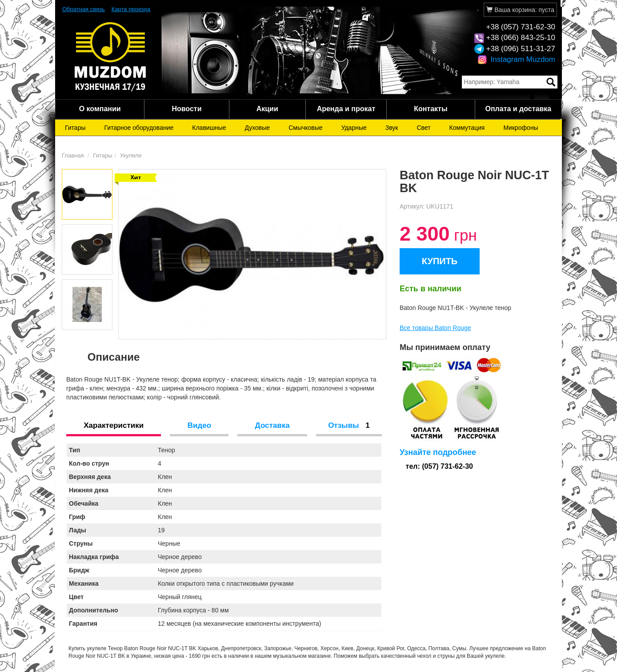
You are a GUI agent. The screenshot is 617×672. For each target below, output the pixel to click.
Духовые (257, 128)
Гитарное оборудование (139, 128)
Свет (423, 128)
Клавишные (209, 128)
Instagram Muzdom (516, 59)
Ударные (354, 128)
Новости (186, 109)
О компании (100, 109)
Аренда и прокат (346, 109)
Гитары (75, 128)
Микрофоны (521, 128)
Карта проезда (131, 9)
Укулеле (131, 155)
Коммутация (467, 128)
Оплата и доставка (518, 109)
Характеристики (114, 425)
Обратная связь (84, 9)
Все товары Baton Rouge (435, 328)
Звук (392, 128)
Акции (267, 109)
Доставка (272, 425)
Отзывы (349, 425)
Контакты (431, 109)
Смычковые (305, 128)
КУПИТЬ (440, 261)
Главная (73, 155)
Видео (199, 425)
